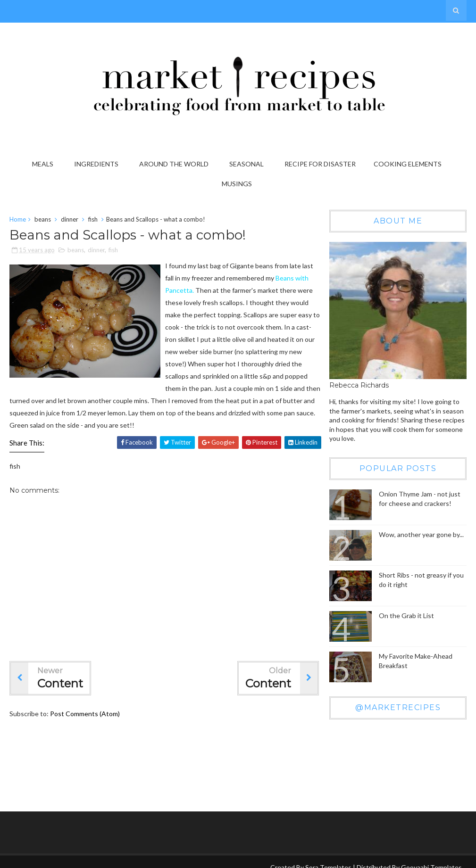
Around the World (174, 164)
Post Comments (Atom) (85, 714)
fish (93, 220)
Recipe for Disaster (320, 164)
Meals (43, 164)
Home (18, 220)
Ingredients (96, 164)
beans (43, 220)
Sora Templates (328, 858)
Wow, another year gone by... (421, 535)
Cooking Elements (408, 164)
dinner (70, 220)
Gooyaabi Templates (431, 858)
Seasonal (246, 164)
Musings (237, 184)
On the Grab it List (406, 616)
